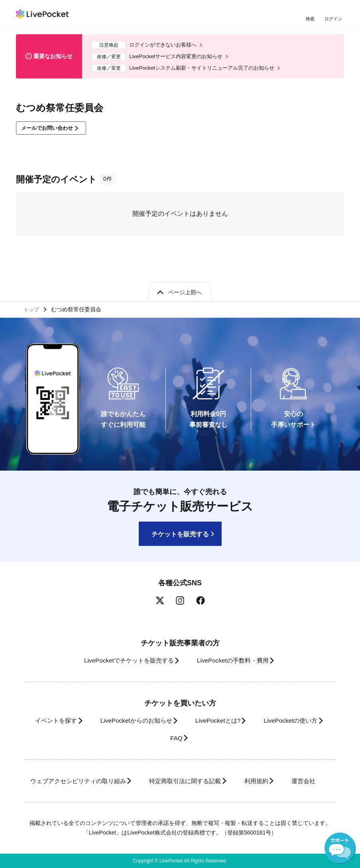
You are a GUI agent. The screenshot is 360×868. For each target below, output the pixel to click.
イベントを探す (86, 704)
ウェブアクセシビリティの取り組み (96, 764)
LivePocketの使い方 (154, 721)
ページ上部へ (185, 274)
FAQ (216, 721)
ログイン (334, 19)
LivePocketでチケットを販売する (123, 643)
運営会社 (175, 781)
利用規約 (291, 764)
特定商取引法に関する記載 (213, 764)
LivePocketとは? (262, 704)
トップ (32, 291)
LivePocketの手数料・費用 (236, 643)
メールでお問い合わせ (50, 131)
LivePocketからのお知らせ (173, 704)
